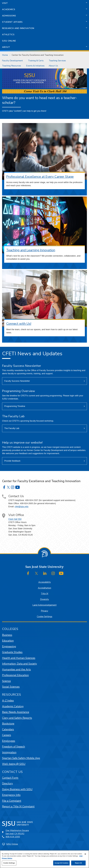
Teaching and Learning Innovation (31, 250)
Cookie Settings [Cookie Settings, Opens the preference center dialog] (9, 863)
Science (6, 681)
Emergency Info (11, 795)
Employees (9, 741)
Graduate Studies (12, 652)
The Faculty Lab (12, 428)
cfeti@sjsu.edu (22, 507)
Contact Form (10, 778)
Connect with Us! (19, 324)
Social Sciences (11, 687)
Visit (5, 3)
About (6, 47)
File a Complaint (12, 801)
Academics (9, 9)
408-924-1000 (13, 837)
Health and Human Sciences (19, 658)
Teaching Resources (12, 66)
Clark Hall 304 (15, 519)
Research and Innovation (18, 28)
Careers (7, 735)
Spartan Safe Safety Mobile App (21, 758)
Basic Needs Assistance (16, 712)
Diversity (44, 599)
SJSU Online (9, 41)
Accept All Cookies (61, 863)
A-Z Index (8, 700)
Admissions (9, 16)
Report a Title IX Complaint (18, 806)
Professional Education (15, 675)
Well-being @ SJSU (14, 764)
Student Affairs (12, 22)
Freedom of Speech (14, 747)
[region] (44, 859)
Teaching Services (57, 61)
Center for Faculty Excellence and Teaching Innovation (38, 55)
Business (7, 635)
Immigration (9, 752)
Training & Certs (36, 61)
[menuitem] (13, 61)
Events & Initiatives (35, 66)
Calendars (8, 729)
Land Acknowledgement (44, 605)
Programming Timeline (15, 406)
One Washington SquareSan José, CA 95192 (17, 832)
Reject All (78, 863)
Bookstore (8, 724)
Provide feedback (12, 461)
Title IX (45, 594)
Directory (7, 783)
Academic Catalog (13, 706)
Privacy (44, 611)
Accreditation (44, 588)
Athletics (8, 35)
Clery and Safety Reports (17, 718)
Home (5, 55)
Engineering (9, 646)
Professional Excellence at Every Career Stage (40, 177)
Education (8, 641)
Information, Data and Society (20, 664)
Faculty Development (12, 61)
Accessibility (45, 582)
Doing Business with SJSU (17, 789)
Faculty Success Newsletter (17, 381)
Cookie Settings (45, 617)
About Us (53, 66)
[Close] (85, 854)
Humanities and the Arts (16, 669)
